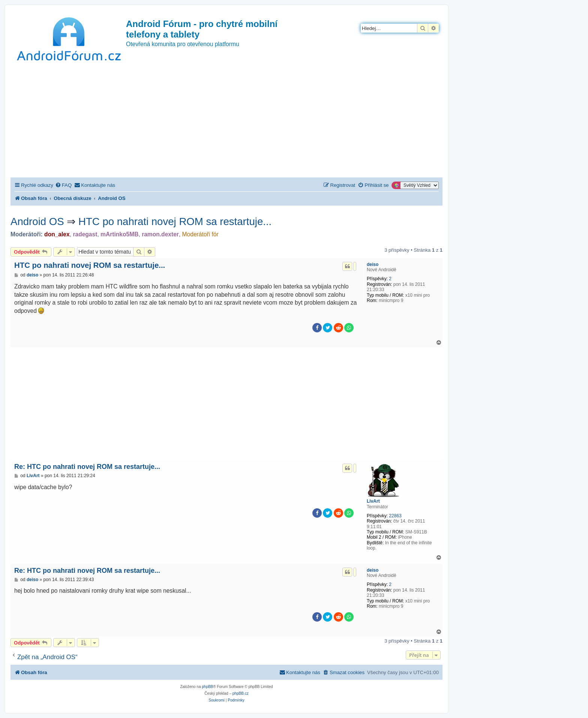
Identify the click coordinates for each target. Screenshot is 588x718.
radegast (85, 234)
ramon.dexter (160, 234)
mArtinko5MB (119, 234)
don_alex (57, 234)
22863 (395, 516)
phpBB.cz (241, 693)
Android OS (37, 222)
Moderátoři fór (200, 234)
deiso (373, 264)
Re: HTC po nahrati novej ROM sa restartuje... (87, 467)
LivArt (373, 501)
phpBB (207, 687)
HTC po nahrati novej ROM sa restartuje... (175, 222)
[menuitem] (63, 185)
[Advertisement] (226, 121)
